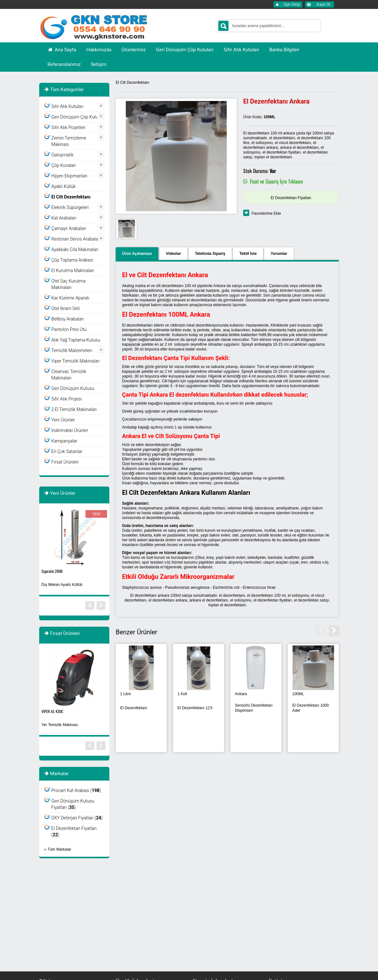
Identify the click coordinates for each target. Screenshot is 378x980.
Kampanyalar (64, 441)
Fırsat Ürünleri (65, 462)
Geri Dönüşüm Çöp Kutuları (78, 117)
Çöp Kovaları (64, 165)
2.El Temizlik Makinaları (74, 409)
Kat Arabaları (64, 218)
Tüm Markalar (59, 849)
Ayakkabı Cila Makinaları (75, 249)
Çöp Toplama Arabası (72, 260)
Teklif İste (248, 254)
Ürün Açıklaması (137, 254)
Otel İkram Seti (65, 308)
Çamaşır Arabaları (69, 228)
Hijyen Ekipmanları (69, 176)
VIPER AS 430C (52, 711)
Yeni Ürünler (63, 420)
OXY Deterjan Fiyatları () (77, 818)
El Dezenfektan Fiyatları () (74, 832)
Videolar (174, 254)
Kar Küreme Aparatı (70, 298)
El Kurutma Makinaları (73, 270)
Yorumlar (279, 254)
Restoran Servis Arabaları (76, 239)
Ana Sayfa (62, 50)
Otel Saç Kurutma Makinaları (68, 284)
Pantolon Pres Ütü (69, 329)
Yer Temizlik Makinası (60, 725)
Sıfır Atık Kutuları (67, 106)
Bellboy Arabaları (68, 319)
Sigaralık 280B (52, 571)
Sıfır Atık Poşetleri (68, 127)
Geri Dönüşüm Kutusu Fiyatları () (73, 804)
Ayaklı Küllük (63, 186)
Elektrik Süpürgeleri (70, 207)
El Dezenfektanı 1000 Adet (311, 708)
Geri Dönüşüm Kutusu (73, 388)
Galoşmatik (62, 155)
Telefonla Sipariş (210, 254)
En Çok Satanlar (67, 451)
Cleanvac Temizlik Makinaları (69, 375)
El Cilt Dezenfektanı (132, 83)
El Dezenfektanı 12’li (195, 708)
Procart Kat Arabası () (76, 790)
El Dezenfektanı (134, 708)
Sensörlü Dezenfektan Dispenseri (254, 708)
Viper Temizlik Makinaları (76, 361)
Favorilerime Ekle (266, 213)
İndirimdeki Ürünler (70, 430)
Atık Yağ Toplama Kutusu (76, 340)
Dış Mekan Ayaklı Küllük (62, 585)
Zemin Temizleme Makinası (69, 141)
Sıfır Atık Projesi (67, 399)
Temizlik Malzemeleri (72, 350)
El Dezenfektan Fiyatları (291, 198)
